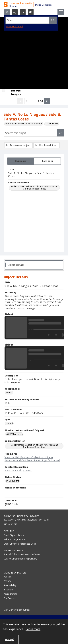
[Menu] (61, 12)
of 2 (40, 101)
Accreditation (11, 594)
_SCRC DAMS (52, 124)
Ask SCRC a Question (14, 539)
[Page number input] (31, 101)
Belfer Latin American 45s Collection (24, 124)
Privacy (7, 581)
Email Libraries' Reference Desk (20, 544)
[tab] (21, 161)
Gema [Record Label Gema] (9, 393)
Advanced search (15, 27)
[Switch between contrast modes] (31, 12)
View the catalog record (18, 470)
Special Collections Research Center (22, 554)
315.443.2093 (11, 524)
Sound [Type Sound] (10, 423)
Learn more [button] (33, 629)
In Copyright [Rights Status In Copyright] (13, 481)
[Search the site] (27, 20)
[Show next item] (47, 101)
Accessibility (10, 585)
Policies (8, 577)
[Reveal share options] (15, 12)
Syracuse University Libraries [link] (21, 516)
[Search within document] (61, 133)
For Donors (10, 598)
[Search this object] (30, 133)
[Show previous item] (20, 101)
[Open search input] (7, 12)
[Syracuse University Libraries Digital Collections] (34, 4)
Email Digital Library (14, 535)
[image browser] (14, 93)
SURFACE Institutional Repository (20, 559)
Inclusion (8, 590)
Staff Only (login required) (17, 610)
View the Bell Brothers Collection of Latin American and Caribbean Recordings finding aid (32, 459)
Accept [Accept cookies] (9, 639)
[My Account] (23, 12)
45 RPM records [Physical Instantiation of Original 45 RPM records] (14, 434)
